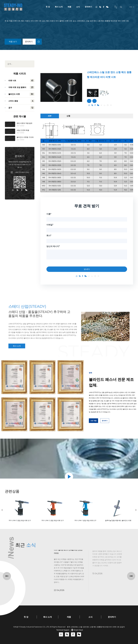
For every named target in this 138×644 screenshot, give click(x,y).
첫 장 (48, 7)
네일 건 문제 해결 (23, 130)
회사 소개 (59, 7)
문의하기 (88, 7)
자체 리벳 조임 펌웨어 (21, 87)
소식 (78, 7)
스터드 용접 (21, 101)
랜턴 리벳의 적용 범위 (24, 123)
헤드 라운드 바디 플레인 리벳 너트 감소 (61, 21)
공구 (21, 108)
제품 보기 (13, 42)
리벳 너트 (17, 21)
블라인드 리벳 (21, 94)
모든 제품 (93, 421)
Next (136, 510)
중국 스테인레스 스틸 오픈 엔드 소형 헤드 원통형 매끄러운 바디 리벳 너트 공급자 (96, 627)
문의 (94, 101)
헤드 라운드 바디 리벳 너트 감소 (33, 21)
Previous (2, 510)
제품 (69, 7)
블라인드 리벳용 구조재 (25, 137)
